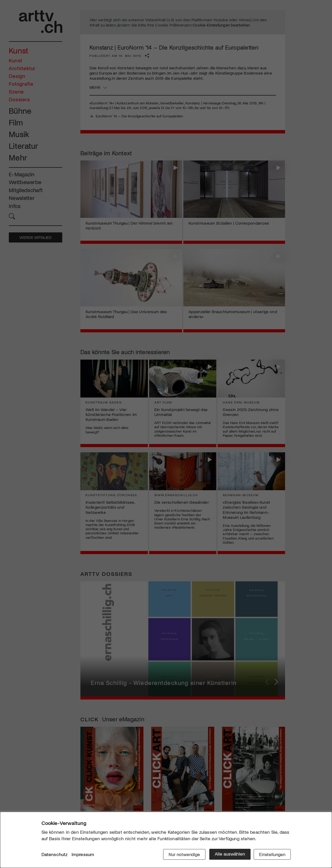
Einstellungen (272, 854)
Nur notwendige (182, 854)
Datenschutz (55, 855)
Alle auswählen (228, 854)
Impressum (83, 855)
